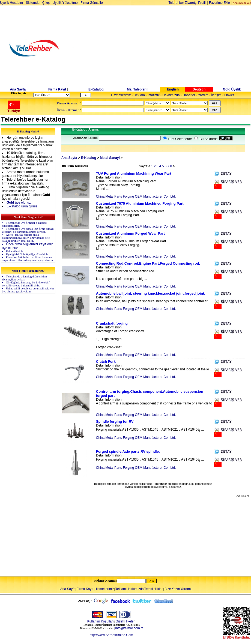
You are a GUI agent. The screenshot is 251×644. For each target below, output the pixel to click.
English (173, 89)
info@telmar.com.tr (129, 628)
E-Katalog (96, 89)
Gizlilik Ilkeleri (126, 621)
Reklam (139, 95)
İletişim (216, 95)
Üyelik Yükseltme (65, 3)
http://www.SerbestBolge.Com (111, 635)
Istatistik (153, 95)
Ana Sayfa (18, 89)
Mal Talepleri (137, 89)
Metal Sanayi (110, 158)
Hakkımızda (171, 95)
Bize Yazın (172, 589)
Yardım (203, 95)
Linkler (229, 95)
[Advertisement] (168, 48)
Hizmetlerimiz (121, 95)
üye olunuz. (19, 202)
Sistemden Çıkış (38, 3)
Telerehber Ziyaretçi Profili (188, 3)
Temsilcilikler (153, 589)
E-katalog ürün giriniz (22, 206)
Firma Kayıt (57, 89)
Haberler (189, 95)
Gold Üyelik (232, 89)
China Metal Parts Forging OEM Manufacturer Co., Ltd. (136, 196)
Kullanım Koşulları (101, 621)
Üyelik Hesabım (11, 3)
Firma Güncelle (92, 3)
